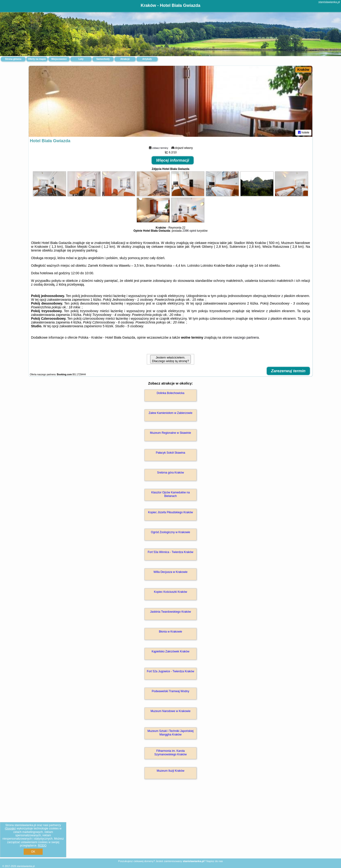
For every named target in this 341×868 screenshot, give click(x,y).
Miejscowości (59, 59)
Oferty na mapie (37, 59)
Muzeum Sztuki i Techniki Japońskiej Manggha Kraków (171, 733)
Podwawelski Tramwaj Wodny (171, 691)
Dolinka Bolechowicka (171, 393)
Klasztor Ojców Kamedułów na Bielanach (171, 494)
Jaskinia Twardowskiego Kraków (171, 612)
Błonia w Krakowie (170, 632)
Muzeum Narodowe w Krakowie (171, 711)
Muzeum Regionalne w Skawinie (170, 433)
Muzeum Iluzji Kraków (171, 771)
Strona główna (13, 59)
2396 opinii (189, 231)
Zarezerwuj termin (288, 371)
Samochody (103, 59)
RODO (42, 846)
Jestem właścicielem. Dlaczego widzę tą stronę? (170, 359)
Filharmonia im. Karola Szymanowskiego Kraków (171, 753)
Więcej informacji (173, 160)
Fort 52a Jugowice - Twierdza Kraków (170, 671)
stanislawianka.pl (329, 2)
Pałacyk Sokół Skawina (170, 453)
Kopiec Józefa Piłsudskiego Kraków (170, 512)
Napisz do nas (215, 861)
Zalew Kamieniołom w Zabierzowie (171, 413)
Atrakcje (125, 59)
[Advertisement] (170, 824)
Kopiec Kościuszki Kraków (170, 592)
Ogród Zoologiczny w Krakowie (170, 532)
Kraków (303, 70)
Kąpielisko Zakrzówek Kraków (170, 651)
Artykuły (147, 59)
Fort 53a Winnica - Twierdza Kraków (171, 552)
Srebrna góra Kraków (170, 473)
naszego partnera (246, 337)
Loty (81, 59)
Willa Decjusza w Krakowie (170, 572)
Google (10, 828)
